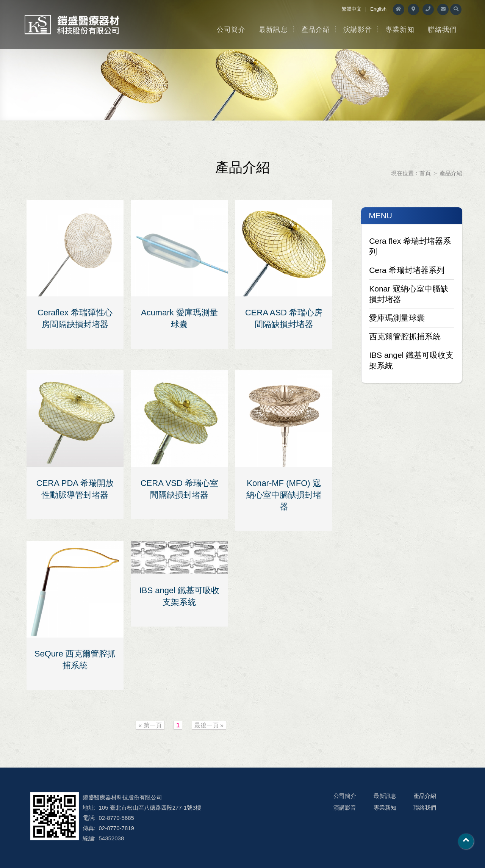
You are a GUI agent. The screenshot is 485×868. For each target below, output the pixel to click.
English (378, 9)
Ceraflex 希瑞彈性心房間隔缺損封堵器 (75, 318)
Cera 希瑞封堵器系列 (407, 270)
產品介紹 (316, 30)
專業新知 (400, 30)
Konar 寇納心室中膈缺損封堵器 (409, 294)
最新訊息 (273, 30)
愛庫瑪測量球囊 (397, 318)
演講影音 (358, 30)
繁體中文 (352, 9)
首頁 (425, 173)
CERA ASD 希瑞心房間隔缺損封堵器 (284, 318)
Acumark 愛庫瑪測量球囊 (179, 318)
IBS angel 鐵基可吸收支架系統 (411, 360)
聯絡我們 (442, 30)
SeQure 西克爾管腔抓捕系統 (75, 660)
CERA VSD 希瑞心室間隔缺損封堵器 (179, 489)
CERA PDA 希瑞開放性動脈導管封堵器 (75, 489)
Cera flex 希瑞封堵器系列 (410, 246)
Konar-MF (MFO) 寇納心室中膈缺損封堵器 (284, 495)
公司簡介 (231, 30)
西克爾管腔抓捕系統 (405, 336)
